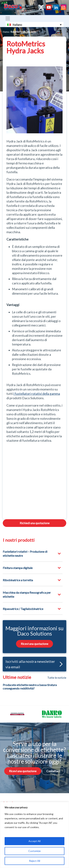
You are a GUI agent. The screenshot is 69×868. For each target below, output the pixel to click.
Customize (34, 851)
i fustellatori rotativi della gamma (37, 394)
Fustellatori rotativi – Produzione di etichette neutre (25, 554)
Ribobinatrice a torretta (18, 580)
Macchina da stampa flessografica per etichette (27, 594)
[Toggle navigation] (8, 18)
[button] (60, 664)
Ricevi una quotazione (34, 644)
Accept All (34, 841)
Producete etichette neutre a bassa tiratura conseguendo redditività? (30, 687)
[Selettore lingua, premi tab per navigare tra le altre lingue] (34, 25)
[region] (34, 835)
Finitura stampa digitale (18, 568)
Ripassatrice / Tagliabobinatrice (23, 609)
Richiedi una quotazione (35, 523)
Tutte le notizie (57, 678)
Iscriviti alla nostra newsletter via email (34, 664)
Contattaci (53, 771)
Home (6, 32)
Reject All (35, 861)
